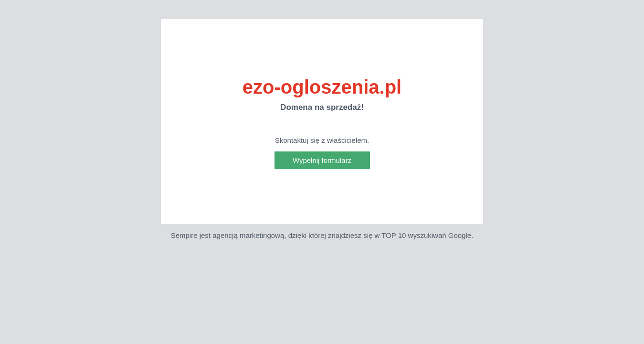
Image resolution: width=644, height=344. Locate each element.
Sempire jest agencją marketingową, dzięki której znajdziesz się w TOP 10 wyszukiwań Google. (322, 235)
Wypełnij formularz (322, 160)
